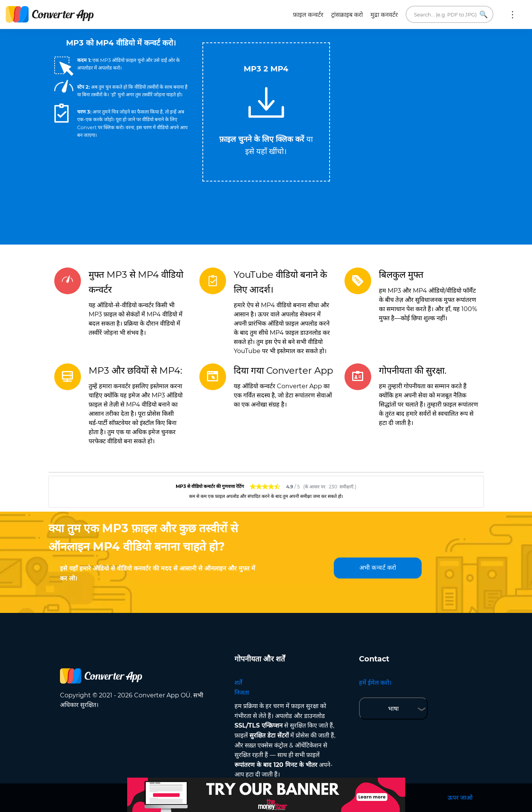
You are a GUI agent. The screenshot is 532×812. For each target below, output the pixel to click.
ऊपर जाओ (460, 798)
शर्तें (238, 683)
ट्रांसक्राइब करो (347, 15)
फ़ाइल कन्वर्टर (308, 15)
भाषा (393, 709)
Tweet (297, 39)
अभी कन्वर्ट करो (378, 568)
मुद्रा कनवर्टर (384, 15)
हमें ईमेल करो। (375, 683)
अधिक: (513, 15)
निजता (242, 693)
